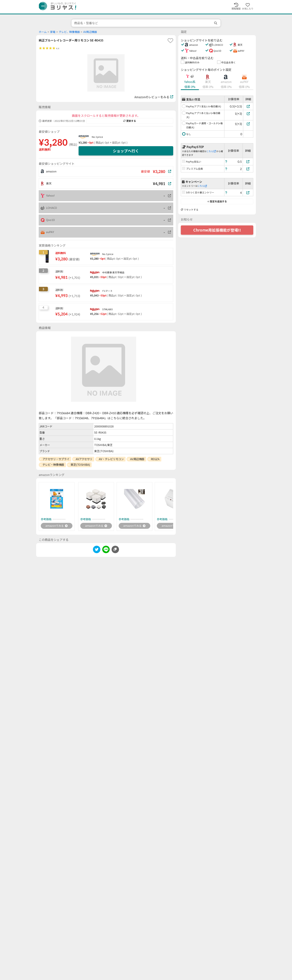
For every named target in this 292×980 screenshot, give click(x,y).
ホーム (43, 32)
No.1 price (97, 137)
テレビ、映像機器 (69, 32)
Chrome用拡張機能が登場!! (217, 230)
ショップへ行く (126, 151)
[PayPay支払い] (248, 162)
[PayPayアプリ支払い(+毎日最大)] (248, 106)
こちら (211, 151)
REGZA (155, 459)
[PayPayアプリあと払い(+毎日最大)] (248, 114)
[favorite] (170, 41)
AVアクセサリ (84, 459)
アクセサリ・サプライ (56, 459)
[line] (106, 551)
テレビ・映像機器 (53, 465)
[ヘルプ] (226, 162)
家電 (53, 32)
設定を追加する (217, 201)
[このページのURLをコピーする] (115, 550)
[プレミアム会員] (248, 169)
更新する (130, 121)
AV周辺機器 (90, 32)
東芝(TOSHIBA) (80, 465)
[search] (216, 23)
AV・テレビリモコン (111, 459)
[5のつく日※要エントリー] (248, 193)
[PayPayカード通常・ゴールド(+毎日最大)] (248, 124)
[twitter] (97, 551)
